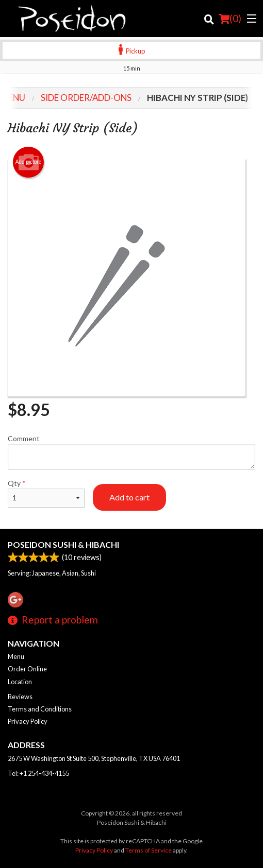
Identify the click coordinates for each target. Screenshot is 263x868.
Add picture (29, 162)
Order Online (27, 669)
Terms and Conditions (40, 709)
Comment (131, 452)
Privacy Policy (28, 721)
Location (20, 682)
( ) (230, 19)
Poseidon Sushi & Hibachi (63, 544)
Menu (16, 656)
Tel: (38, 773)
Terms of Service (149, 850)
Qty (46, 493)
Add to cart (129, 497)
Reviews (20, 697)
